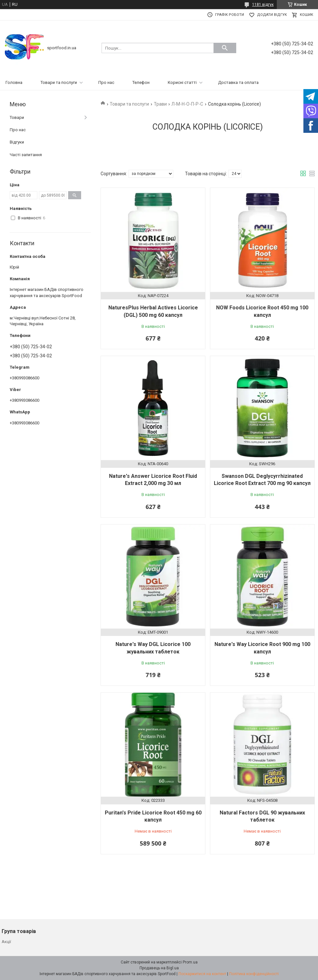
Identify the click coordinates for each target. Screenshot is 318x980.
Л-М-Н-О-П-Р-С (187, 104)
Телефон (141, 82)
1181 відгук (263, 5)
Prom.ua (190, 962)
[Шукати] (225, 48)
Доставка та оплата (238, 82)
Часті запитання (26, 155)
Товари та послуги (59, 82)
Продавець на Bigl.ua (159, 968)
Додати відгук (272, 15)
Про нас (106, 82)
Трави (160, 104)
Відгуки (17, 142)
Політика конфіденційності (254, 974)
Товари (17, 117)
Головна (14, 82)
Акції (6, 942)
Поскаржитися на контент (202, 974)
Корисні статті (182, 82)
